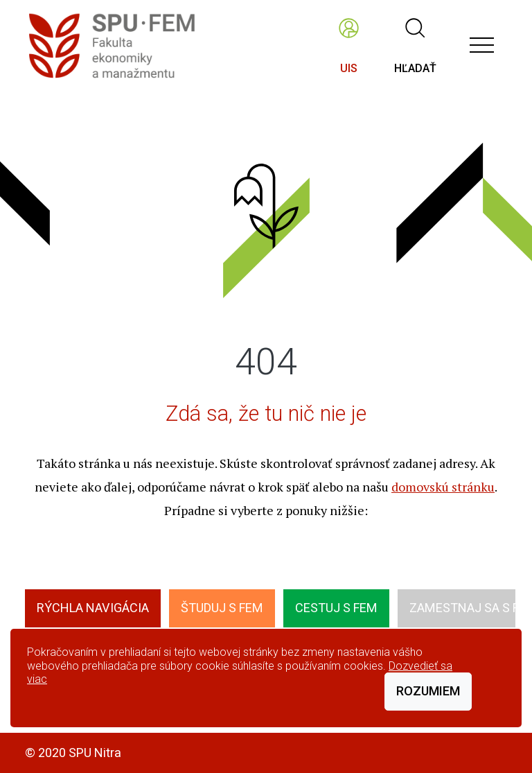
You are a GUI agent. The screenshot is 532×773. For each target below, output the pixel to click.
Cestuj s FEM (336, 608)
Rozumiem (428, 691)
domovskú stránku (443, 487)
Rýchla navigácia (93, 608)
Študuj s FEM (222, 608)
